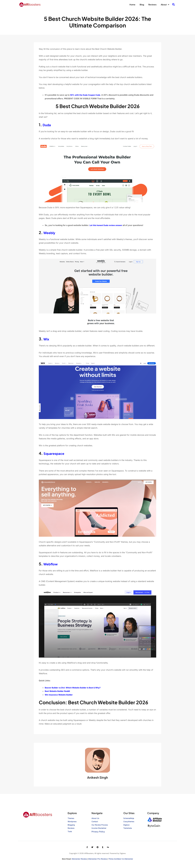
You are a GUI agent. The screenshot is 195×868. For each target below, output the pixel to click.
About (165, 5)
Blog (142, 5)
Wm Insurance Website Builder (60, 695)
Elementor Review (79, 859)
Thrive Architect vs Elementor (121, 859)
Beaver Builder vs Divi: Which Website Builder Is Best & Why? (75, 688)
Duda (48, 125)
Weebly (51, 232)
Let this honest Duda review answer (107, 225)
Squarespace (56, 453)
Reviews (152, 5)
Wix (47, 339)
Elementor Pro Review (98, 859)
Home (132, 5)
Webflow (52, 564)
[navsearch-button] (173, 5)
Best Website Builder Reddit (58, 691)
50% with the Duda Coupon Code (86, 95)
